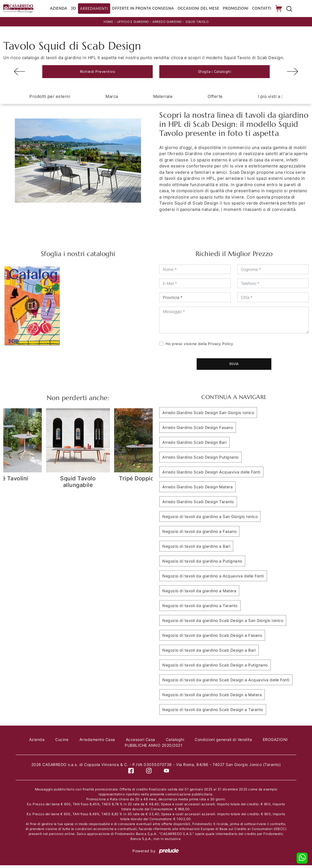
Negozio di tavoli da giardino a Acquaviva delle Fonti (213, 579)
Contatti (262, 9)
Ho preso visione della (199, 346)
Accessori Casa (141, 742)
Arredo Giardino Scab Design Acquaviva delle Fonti (211, 475)
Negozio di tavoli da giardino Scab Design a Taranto (213, 712)
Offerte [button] (215, 99)
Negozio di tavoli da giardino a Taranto (200, 608)
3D (69, 9)
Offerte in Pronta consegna (140, 9)
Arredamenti (90, 9)
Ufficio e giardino (130, 23)
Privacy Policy (220, 346)
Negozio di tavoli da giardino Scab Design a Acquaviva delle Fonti (226, 683)
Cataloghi (177, 742)
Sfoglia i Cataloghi (215, 73)
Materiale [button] (163, 99)
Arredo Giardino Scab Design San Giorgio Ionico (208, 415)
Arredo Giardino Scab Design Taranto (198, 504)
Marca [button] (112, 99)
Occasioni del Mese (197, 9)
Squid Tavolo (200, 23)
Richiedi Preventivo (98, 73)
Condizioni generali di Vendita (227, 742)
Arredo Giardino (168, 23)
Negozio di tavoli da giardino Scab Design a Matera (212, 697)
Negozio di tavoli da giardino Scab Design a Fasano (212, 638)
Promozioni (235, 9)
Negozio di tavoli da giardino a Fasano (199, 534)
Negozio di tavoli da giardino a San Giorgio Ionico (210, 519)
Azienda (53, 9)
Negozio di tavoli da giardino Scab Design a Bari (209, 653)
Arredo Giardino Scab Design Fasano (198, 430)
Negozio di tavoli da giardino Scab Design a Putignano (215, 668)
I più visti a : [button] (270, 99)
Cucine (59, 742)
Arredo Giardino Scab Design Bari (194, 445)
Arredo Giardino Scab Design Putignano (200, 460)
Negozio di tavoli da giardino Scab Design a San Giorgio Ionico (223, 623)
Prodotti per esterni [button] (50, 99)
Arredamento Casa (96, 742)
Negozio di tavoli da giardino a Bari (196, 549)
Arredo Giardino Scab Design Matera (197, 490)
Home (104, 23)
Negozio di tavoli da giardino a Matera (199, 593)
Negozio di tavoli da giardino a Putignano (202, 564)
